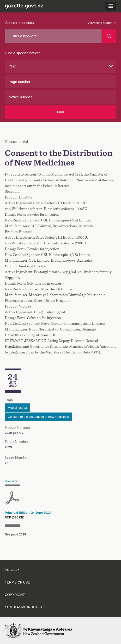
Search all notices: (20, 23)
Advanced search (102, 23)
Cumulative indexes (23, 607)
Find (60, 112)
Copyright (15, 595)
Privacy (12, 570)
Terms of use (17, 582)
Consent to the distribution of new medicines (38, 417)
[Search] (109, 36)
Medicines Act (17, 408)
